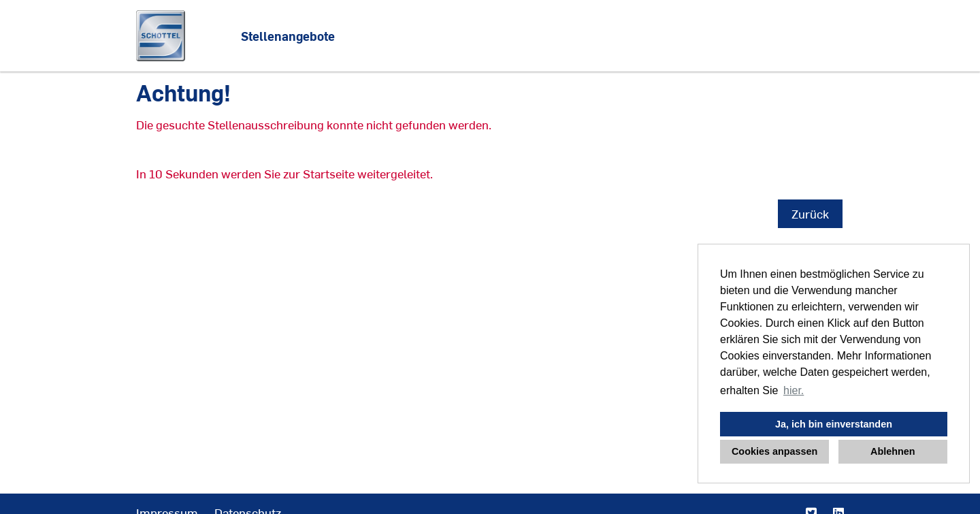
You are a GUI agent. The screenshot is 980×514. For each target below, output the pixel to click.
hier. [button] (794, 390)
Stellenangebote (288, 36)
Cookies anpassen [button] (774, 451)
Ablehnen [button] (893, 451)
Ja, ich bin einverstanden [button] (834, 424)
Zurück (810, 213)
